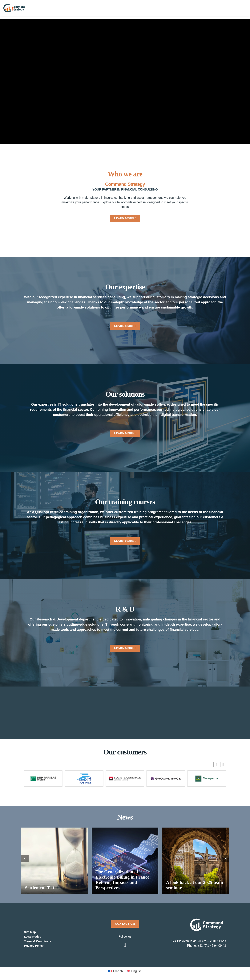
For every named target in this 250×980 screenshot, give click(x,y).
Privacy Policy (34, 945)
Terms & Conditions (38, 940)
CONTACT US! (125, 922)
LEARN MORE (125, 218)
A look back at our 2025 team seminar (195, 884)
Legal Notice (33, 935)
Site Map (30, 931)
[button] (223, 763)
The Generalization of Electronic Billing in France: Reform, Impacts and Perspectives (123, 879)
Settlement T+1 (40, 887)
